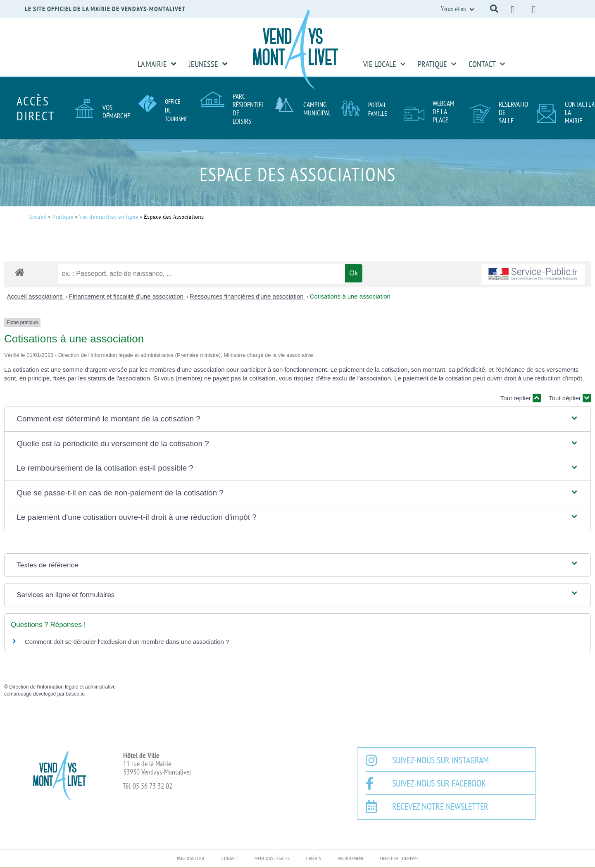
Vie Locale (384, 64)
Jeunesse (208, 64)
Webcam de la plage (444, 112)
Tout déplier (570, 398)
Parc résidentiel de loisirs (248, 109)
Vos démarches (118, 112)
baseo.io (75, 694)
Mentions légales (272, 858)
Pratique (437, 64)
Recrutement (351, 858)
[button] (494, 9)
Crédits (314, 858)
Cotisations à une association (350, 296)
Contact (487, 64)
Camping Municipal (317, 109)
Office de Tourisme (399, 858)
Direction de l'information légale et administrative (62, 687)
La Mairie (157, 64)
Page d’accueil (191, 858)
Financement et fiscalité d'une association (127, 296)
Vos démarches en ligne (109, 217)
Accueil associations (36, 296)
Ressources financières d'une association (248, 296)
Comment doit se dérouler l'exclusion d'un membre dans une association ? (127, 642)
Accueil (38, 217)
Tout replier (521, 398)
